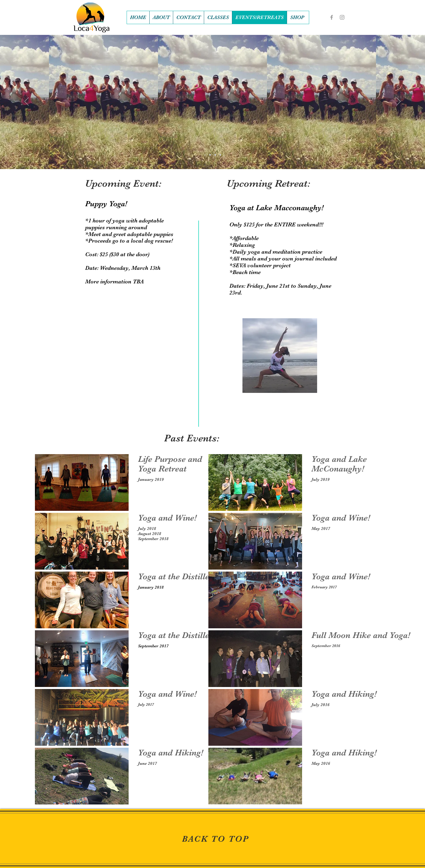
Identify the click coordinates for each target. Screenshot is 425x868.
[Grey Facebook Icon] (332, 17)
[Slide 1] (205, 155)
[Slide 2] (210, 155)
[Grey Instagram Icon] (342, 17)
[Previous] (27, 102)
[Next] (398, 102)
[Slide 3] (215, 155)
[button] (297, 17)
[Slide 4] (220, 155)
